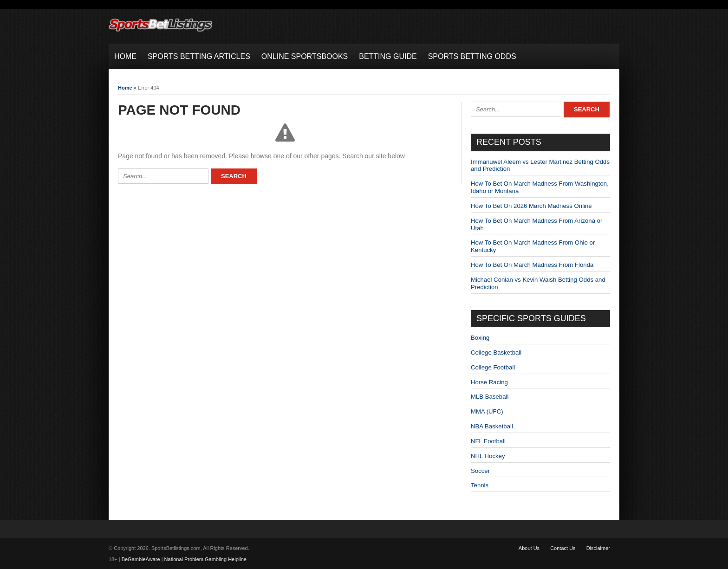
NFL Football (488, 441)
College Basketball (496, 352)
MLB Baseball (490, 397)
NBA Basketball (492, 426)
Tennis (480, 485)
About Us (529, 548)
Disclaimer (598, 548)
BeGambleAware (141, 559)
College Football (493, 367)
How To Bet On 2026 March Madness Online (531, 206)
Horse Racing (489, 382)
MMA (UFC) (487, 411)
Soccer (480, 471)
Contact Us (563, 548)
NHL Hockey (488, 456)
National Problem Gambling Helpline (205, 559)
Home (125, 88)
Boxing (480, 338)
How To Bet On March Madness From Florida (532, 265)
